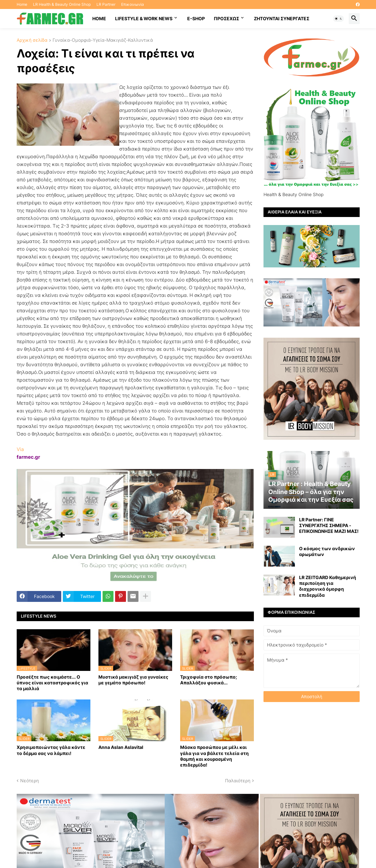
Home (22, 4)
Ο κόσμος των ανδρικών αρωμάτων (327, 551)
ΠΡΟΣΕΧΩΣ (226, 18)
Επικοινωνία (133, 4)
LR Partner (106, 4)
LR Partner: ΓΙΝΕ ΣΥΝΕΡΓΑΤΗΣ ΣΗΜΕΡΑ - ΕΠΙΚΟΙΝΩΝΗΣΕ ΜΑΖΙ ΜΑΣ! (329, 525)
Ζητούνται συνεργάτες (282, 18)
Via (20, 449)
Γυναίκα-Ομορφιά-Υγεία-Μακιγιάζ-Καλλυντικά (103, 40)
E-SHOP (196, 18)
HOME (99, 18)
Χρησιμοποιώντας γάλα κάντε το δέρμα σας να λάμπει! (51, 750)
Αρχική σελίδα (32, 40)
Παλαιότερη (238, 781)
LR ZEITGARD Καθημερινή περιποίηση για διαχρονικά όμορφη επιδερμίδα (328, 586)
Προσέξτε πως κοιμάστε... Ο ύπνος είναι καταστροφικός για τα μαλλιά (52, 683)
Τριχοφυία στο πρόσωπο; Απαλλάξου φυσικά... (209, 680)
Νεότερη (29, 781)
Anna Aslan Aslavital (121, 747)
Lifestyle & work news (144, 18)
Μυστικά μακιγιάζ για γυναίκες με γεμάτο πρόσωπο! (133, 680)
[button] (338, 19)
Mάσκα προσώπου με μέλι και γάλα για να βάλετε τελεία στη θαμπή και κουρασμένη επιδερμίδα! (214, 756)
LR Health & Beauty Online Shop (62, 4)
